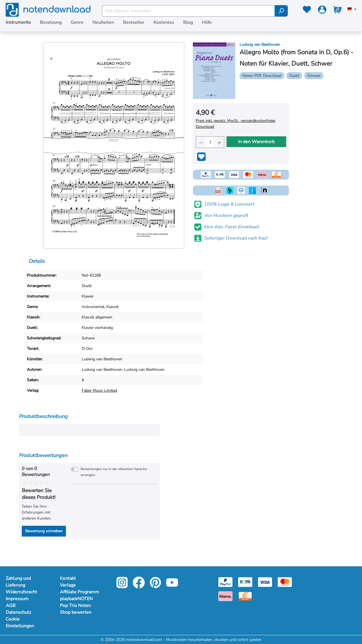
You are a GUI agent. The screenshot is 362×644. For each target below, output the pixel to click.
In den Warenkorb (256, 142)
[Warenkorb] (337, 11)
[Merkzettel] (307, 11)
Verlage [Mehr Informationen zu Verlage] (68, 585)
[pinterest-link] (156, 586)
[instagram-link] (123, 586)
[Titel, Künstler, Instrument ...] (188, 11)
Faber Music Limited (99, 390)
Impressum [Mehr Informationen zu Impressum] (17, 599)
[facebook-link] (139, 586)
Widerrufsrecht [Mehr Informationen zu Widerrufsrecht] (21, 592)
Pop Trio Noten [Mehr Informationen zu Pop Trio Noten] (75, 606)
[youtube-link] (172, 586)
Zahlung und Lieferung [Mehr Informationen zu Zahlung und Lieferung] (18, 582)
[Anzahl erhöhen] (219, 142)
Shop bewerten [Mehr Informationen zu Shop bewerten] (76, 612)
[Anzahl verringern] (201, 142)
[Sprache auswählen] (352, 10)
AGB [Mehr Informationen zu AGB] (11, 606)
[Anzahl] (210, 142)
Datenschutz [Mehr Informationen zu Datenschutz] (18, 612)
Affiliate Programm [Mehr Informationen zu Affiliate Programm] (79, 592)
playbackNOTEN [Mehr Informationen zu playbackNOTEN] (76, 599)
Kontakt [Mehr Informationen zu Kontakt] (68, 578)
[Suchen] (281, 11)
